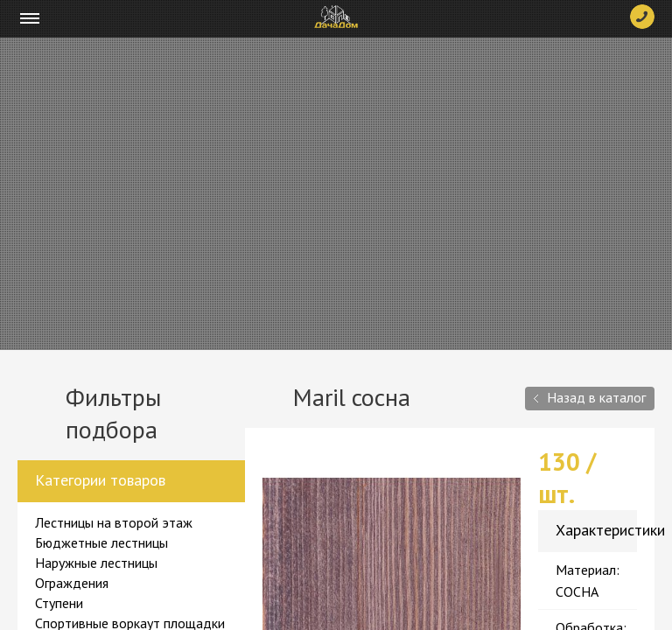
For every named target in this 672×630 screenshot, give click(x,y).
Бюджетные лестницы (101, 542)
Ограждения (72, 583)
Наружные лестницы (96, 563)
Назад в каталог (596, 397)
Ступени (59, 603)
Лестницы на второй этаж (114, 522)
